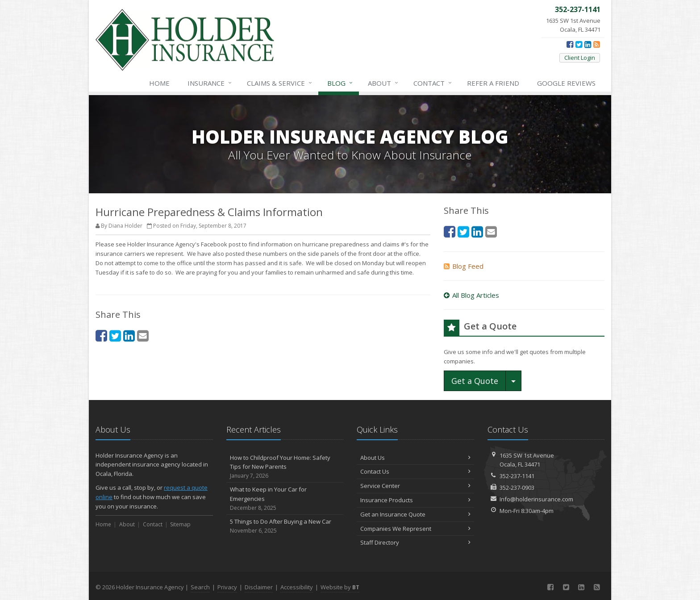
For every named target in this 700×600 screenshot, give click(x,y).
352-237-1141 (517, 476)
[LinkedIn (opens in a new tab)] (588, 44)
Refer (493, 83)
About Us (415, 458)
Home (159, 83)
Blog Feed (464, 266)
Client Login (580, 58)
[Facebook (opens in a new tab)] (570, 44)
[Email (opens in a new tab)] (143, 335)
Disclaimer (259, 587)
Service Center (415, 486)
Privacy (227, 587)
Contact (433, 83)
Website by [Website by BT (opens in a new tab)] (340, 587)
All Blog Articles (471, 295)
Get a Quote (475, 381)
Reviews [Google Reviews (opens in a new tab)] (566, 83)
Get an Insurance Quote (415, 514)
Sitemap (180, 524)
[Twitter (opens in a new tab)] (579, 44)
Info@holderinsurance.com (536, 499)
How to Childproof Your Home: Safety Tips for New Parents (285, 467)
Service (280, 83)
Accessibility (297, 587)
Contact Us (415, 471)
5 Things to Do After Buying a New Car (285, 526)
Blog (340, 83)
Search (200, 587)
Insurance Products (415, 500)
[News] (597, 44)
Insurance (210, 83)
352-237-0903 (517, 487)
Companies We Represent (415, 529)
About (383, 83)
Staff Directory (415, 542)
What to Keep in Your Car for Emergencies (285, 499)
